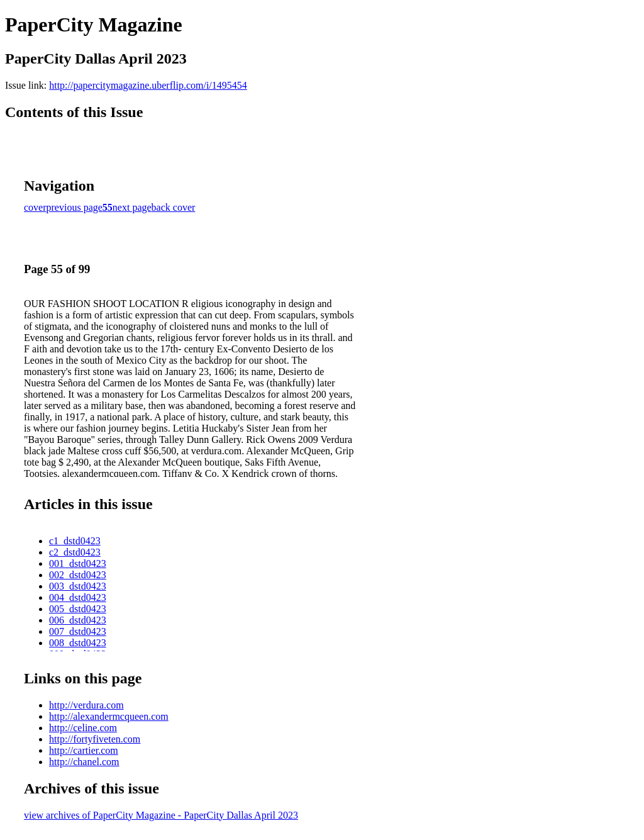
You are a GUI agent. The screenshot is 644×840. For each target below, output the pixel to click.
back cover (174, 207)
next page (132, 207)
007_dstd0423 (78, 631)
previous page (75, 207)
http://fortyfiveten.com (95, 739)
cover (35, 207)
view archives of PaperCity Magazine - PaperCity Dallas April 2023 (161, 815)
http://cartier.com (84, 750)
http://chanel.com (84, 762)
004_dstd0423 (78, 597)
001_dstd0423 (78, 563)
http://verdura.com (86, 705)
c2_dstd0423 (75, 552)
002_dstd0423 (78, 575)
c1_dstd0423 (75, 541)
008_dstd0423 (78, 643)
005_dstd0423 (78, 609)
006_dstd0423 (78, 620)
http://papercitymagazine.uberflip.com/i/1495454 (148, 85)
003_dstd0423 (78, 586)
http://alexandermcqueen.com (109, 716)
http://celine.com (83, 728)
